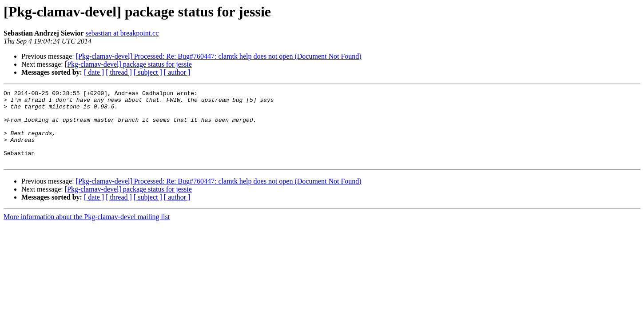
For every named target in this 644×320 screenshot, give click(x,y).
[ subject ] (148, 72)
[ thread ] (119, 72)
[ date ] (94, 72)
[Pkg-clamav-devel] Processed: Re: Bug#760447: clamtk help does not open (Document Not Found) (219, 56)
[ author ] (177, 72)
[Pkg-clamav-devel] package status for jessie (128, 64)
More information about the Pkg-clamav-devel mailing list (87, 231)
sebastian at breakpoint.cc (122, 33)
